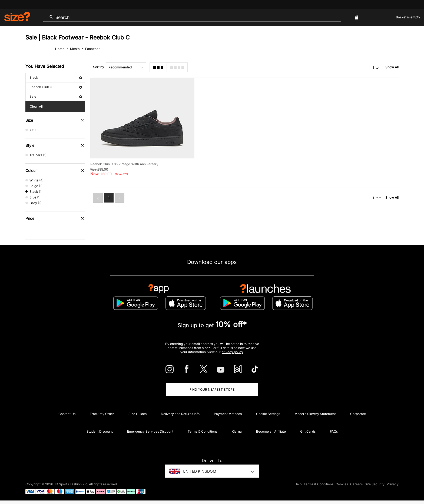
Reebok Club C (56, 87)
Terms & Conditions (203, 431)
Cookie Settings (268, 414)
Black (56, 77)
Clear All (36, 106)
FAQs (334, 431)
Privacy (393, 484)
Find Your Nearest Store (212, 389)
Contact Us (67, 414)
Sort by (99, 67)
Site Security (375, 484)
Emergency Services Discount (150, 431)
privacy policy (232, 352)
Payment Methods (228, 414)
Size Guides (138, 414)
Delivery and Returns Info (180, 414)
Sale (56, 96)
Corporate (358, 414)
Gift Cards (308, 431)
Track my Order (102, 414)
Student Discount (100, 431)
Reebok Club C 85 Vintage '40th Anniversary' (125, 162)
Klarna (237, 431)
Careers (356, 484)
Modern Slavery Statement (315, 414)
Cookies (342, 484)
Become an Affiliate (271, 431)
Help (298, 484)
